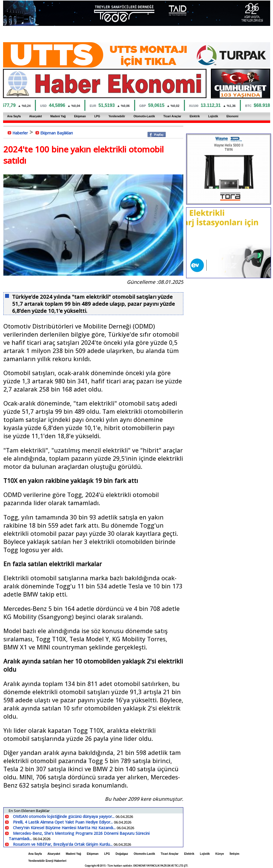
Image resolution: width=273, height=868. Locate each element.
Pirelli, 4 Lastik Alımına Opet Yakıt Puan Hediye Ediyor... (63, 822)
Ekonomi (233, 116)
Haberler (20, 133)
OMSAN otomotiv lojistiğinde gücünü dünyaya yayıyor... (64, 816)
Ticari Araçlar (172, 116)
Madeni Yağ (58, 116)
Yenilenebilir (117, 116)
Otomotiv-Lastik (144, 116)
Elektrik (195, 116)
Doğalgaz (122, 854)
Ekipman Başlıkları (57, 133)
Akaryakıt (36, 116)
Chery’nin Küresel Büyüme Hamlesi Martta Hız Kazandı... (65, 828)
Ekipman (80, 116)
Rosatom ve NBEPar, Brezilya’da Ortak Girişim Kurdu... (63, 844)
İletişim (234, 854)
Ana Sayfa (14, 116)
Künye (220, 854)
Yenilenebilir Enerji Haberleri (48, 861)
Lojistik (213, 116)
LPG (97, 116)
